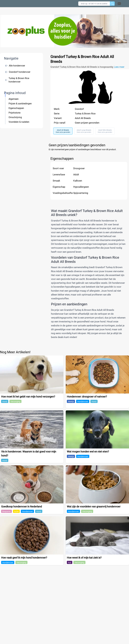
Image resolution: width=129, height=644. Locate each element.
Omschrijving (15, 117)
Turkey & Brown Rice (85, 114)
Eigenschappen (16, 108)
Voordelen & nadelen (19, 122)
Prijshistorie (14, 113)
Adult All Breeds (83, 118)
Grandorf (79, 109)
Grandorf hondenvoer (18, 72)
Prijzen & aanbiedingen (20, 104)
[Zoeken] (112, 4)
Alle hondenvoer (15, 66)
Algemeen (14, 99)
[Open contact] (119, 4)
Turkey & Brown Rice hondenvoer (17, 80)
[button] (123, 4)
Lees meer (119, 67)
